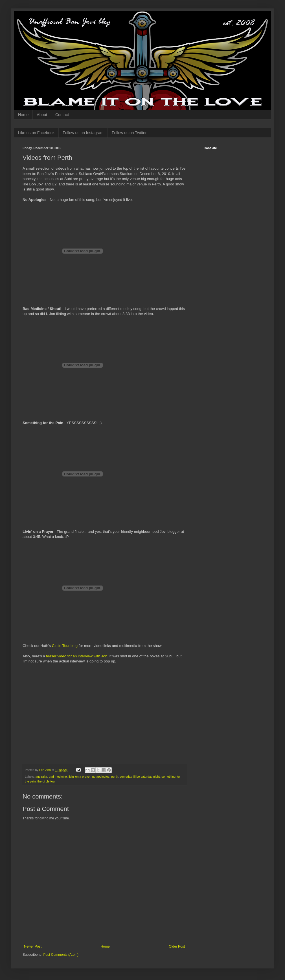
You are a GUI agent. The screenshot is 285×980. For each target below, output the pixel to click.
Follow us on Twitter (129, 133)
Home (23, 115)
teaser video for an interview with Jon (77, 656)
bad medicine (58, 777)
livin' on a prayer (80, 777)
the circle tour (46, 781)
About (42, 115)
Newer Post (33, 946)
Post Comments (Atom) (61, 955)
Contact (62, 115)
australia (41, 777)
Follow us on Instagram (83, 133)
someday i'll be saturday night (140, 777)
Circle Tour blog (65, 646)
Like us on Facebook (36, 133)
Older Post (177, 946)
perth (115, 777)
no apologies (101, 777)
